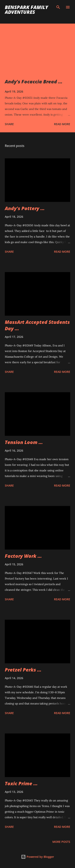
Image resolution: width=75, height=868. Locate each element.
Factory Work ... (23, 556)
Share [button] (9, 124)
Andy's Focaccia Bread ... (34, 81)
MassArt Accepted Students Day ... (37, 325)
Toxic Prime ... (21, 783)
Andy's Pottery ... (25, 208)
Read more (62, 124)
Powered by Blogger (37, 857)
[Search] (58, 7)
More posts (61, 842)
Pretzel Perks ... (23, 670)
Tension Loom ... (24, 442)
